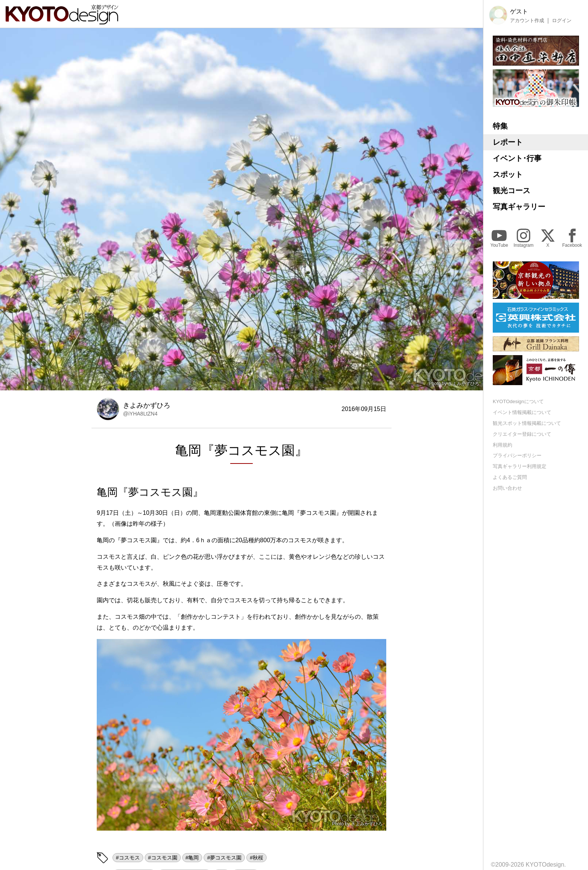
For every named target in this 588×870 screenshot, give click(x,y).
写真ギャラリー (519, 207)
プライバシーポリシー (517, 455)
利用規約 (502, 445)
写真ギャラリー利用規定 (520, 466)
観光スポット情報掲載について (527, 423)
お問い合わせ (507, 488)
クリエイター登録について (522, 434)
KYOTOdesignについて (518, 401)
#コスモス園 (163, 858)
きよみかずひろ (463, 384)
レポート (508, 142)
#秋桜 (256, 858)
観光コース (511, 190)
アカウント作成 (527, 21)
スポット (508, 174)
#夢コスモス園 (224, 858)
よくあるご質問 (510, 477)
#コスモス (128, 858)
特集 (500, 126)
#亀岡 (192, 858)
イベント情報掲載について (522, 412)
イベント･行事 (517, 158)
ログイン (562, 21)
